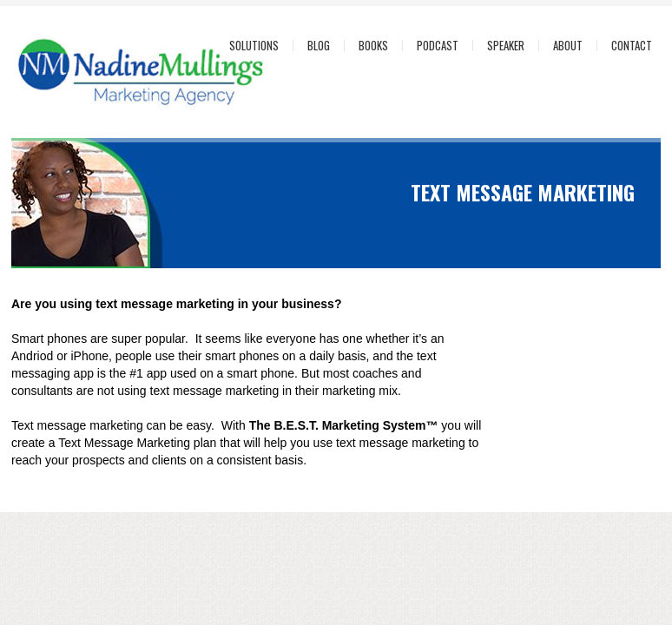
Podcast (438, 46)
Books (373, 46)
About (568, 46)
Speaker (506, 46)
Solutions (254, 46)
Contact (632, 46)
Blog (319, 46)
